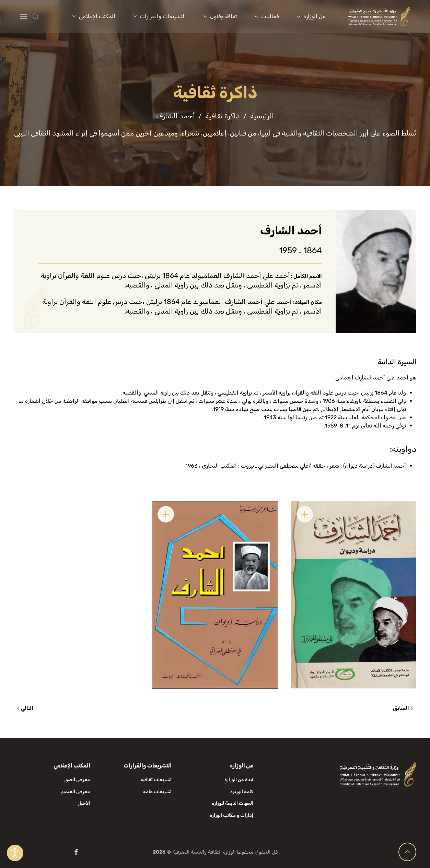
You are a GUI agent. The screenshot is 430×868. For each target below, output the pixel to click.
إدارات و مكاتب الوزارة (231, 815)
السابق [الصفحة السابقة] (403, 708)
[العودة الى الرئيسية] (379, 16)
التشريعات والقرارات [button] (159, 16)
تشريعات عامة (157, 792)
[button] (49, 16)
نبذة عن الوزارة (239, 780)
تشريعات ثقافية (156, 780)
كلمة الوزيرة (242, 792)
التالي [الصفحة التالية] (25, 708)
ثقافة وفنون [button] (220, 16)
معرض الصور (77, 780)
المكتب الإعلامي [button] (94, 16)
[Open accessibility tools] (15, 853)
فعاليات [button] (267, 16)
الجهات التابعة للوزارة (233, 803)
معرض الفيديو (76, 792)
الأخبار (84, 803)
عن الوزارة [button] (311, 16)
